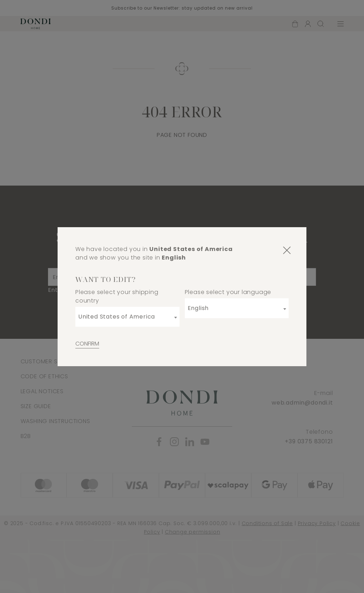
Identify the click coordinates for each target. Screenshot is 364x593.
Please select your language (228, 292)
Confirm (87, 344)
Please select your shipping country (117, 296)
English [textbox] (198, 308)
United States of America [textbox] (117, 317)
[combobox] (127, 317)
